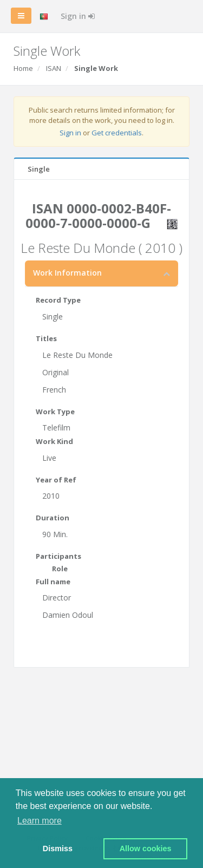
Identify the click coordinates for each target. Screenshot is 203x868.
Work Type (55, 412)
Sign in (78, 16)
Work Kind (54, 441)
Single (39, 169)
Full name (53, 582)
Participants (58, 556)
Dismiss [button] (58, 849)
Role (60, 569)
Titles (46, 338)
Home (23, 68)
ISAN (54, 68)
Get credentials (117, 133)
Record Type (58, 300)
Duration (53, 518)
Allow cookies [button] (146, 849)
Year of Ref (56, 480)
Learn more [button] (40, 821)
